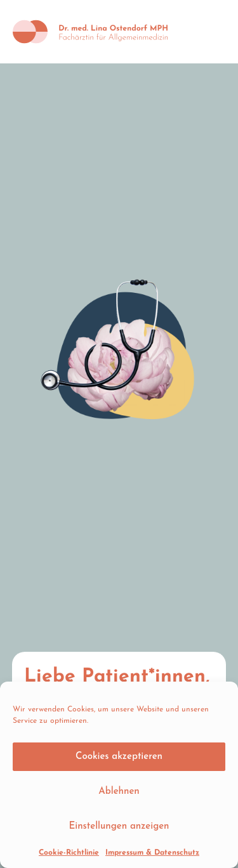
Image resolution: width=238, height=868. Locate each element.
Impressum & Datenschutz (152, 853)
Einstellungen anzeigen (119, 826)
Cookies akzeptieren (119, 757)
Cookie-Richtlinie (69, 853)
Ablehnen (119, 792)
